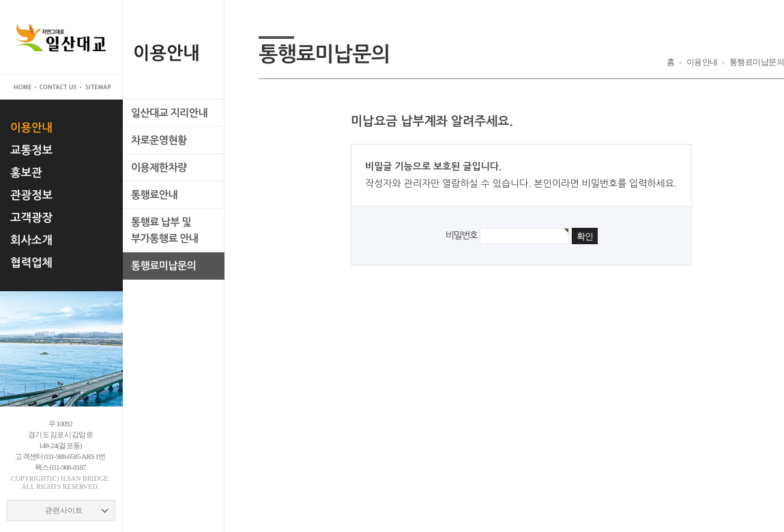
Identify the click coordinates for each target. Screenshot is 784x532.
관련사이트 (64, 510)
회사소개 (31, 240)
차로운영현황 (159, 140)
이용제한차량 (159, 167)
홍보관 (26, 173)
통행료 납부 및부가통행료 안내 (164, 230)
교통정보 (31, 150)
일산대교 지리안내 (169, 113)
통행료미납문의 (163, 266)
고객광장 (31, 218)
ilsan (71, 478)
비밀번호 (461, 235)
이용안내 (31, 128)
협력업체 (31, 263)
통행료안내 (154, 195)
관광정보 (31, 195)
